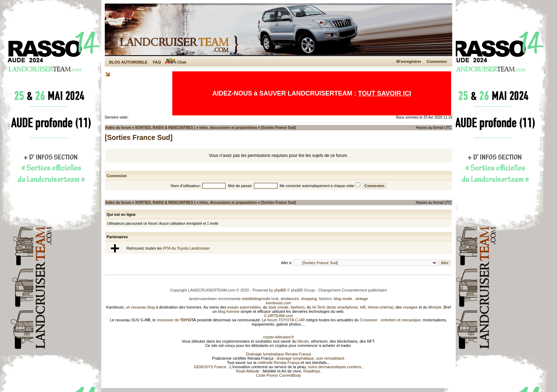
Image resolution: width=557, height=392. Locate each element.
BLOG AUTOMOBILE (128, 62)
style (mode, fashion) (286, 307)
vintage (361, 299)
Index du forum (118, 128)
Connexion (437, 61)
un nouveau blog (140, 307)
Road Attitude (248, 371)
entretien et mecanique (401, 320)
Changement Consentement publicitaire (353, 290)
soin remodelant (330, 358)
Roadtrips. (312, 371)
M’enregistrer (409, 61)
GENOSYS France (210, 367)
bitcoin (303, 341)
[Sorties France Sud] (278, 128)
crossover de (176, 320)
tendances (290, 299)
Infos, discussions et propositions (228, 128)
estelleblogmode (256, 299)
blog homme (229, 311)
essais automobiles (244, 307)
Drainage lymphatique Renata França (279, 354)
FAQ (157, 62)
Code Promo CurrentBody (279, 375)
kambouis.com (279, 303)
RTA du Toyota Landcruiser (186, 248)
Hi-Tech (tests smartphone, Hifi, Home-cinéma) (353, 307)
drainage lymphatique (295, 358)
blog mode (343, 299)
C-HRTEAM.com (278, 316)
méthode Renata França (279, 363)
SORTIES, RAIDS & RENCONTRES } (165, 128)
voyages (410, 307)
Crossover (369, 320)
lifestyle (435, 307)
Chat (176, 62)
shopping (309, 299)
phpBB (280, 290)
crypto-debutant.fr (278, 337)
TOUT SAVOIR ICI (385, 93)
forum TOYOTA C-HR (286, 320)
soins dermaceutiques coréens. (335, 367)
